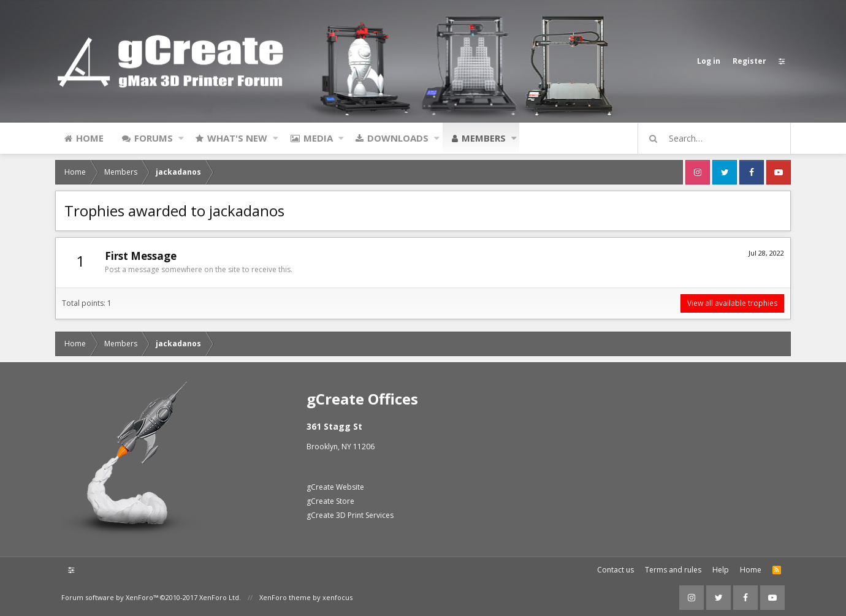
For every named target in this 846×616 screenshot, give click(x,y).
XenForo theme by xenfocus (306, 597)
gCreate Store (330, 501)
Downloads (398, 138)
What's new (237, 138)
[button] (181, 138)
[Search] (720, 139)
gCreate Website (335, 487)
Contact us (615, 570)
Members (484, 138)
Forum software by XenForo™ (151, 597)
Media (318, 138)
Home (90, 138)
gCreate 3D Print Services (350, 515)
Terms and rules (673, 570)
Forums (154, 138)
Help (721, 570)
